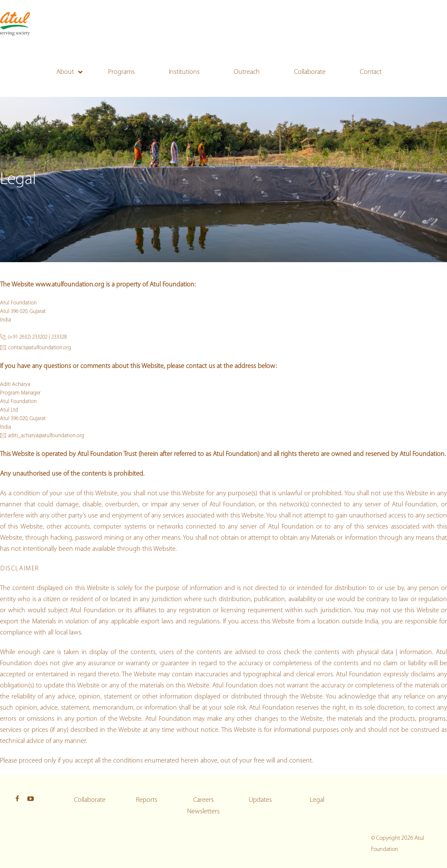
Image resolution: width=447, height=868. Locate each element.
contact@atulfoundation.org (40, 348)
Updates (260, 800)
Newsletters (203, 812)
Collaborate (90, 800)
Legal (317, 800)
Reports (147, 800)
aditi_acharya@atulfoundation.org (46, 436)
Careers (203, 800)
